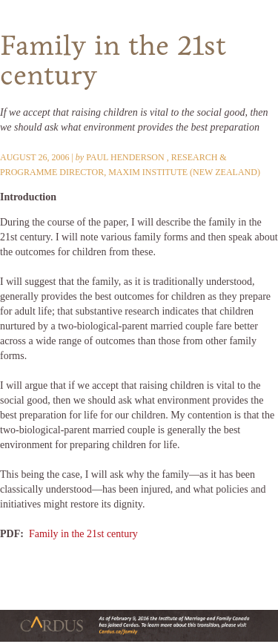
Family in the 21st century (83, 534)
